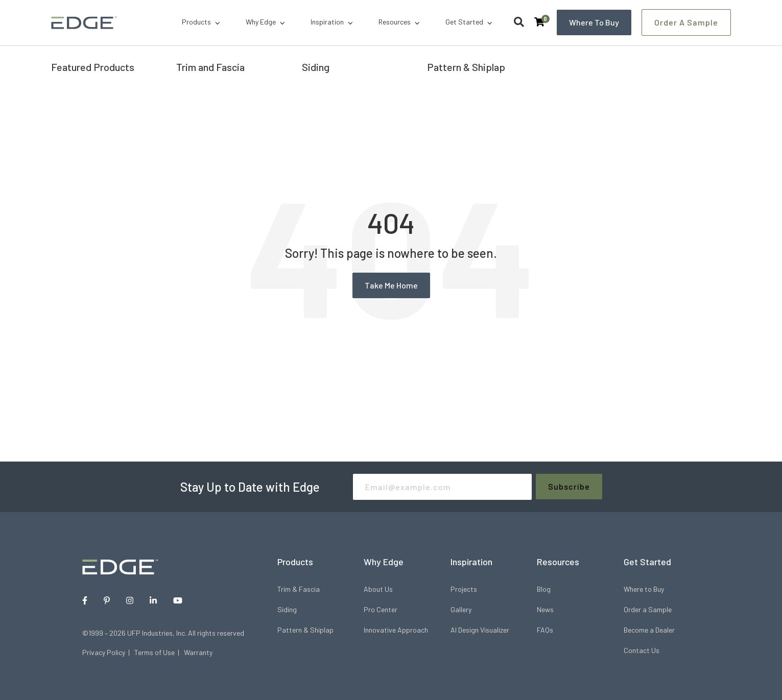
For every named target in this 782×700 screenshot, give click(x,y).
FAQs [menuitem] (545, 630)
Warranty (198, 652)
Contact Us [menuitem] (642, 650)
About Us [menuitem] (378, 589)
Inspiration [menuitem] (327, 22)
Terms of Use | (159, 652)
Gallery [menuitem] (461, 609)
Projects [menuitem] (464, 589)
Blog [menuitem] (544, 589)
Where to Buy (594, 22)
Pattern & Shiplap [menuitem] (305, 630)
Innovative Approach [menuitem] (396, 630)
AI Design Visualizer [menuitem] (480, 630)
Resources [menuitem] (395, 22)
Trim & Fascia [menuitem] (299, 589)
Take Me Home (391, 285)
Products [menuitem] (196, 22)
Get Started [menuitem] (464, 22)
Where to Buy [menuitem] (644, 589)
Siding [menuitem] (287, 609)
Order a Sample (686, 22)
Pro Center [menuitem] (381, 609)
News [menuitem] (545, 609)
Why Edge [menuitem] (261, 22)
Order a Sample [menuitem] (648, 609)
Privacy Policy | (108, 652)
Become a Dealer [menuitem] (649, 630)
